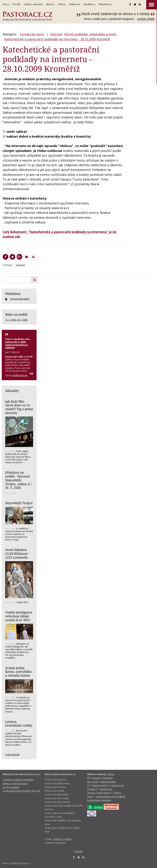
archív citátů (146, 19)
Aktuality (12, 391)
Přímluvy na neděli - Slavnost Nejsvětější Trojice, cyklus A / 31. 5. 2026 (18, 480)
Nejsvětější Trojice (19, 503)
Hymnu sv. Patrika (62, 839)
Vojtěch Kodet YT (100, 785)
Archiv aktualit (12, 754)
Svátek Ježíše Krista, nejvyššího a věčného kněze (18, 672)
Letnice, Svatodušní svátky (19, 724)
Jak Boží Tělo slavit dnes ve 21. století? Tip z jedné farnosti (19, 407)
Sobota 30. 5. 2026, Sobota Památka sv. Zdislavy (17, 345)
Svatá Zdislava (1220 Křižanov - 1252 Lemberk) (17, 553)
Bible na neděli (16, 314)
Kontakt (79, 851)
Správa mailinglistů (20, 299)
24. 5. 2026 (22, 320)
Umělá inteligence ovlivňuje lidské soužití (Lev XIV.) (19, 616)
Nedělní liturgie (20, 375)
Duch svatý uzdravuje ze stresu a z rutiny (116, 14)
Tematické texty (32, 34)
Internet (56, 34)
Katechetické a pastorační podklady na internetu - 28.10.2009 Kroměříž (57, 39)
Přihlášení (13, 294)
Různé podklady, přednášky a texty (90, 34)
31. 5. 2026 (11, 320)
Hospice (96, 778)
